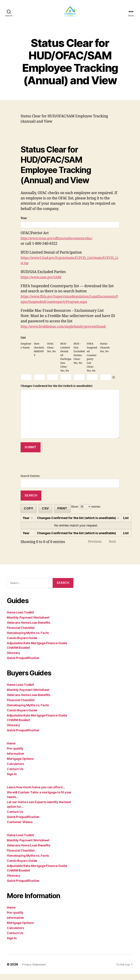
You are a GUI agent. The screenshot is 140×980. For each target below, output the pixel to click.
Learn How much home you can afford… (36, 793)
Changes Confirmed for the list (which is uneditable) (56, 391)
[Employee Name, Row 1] (26, 382)
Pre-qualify (15, 754)
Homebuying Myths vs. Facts (28, 639)
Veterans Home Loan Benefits (29, 629)
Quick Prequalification (23, 664)
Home (11, 749)
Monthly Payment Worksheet (28, 623)
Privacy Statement (35, 970)
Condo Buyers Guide (22, 644)
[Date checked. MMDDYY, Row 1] (40, 382)
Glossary (13, 659)
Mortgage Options (20, 765)
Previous (92, 547)
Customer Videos (20, 828)
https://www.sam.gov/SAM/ (43, 282)
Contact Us (15, 775)
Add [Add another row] (114, 382)
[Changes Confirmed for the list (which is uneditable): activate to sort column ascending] (78, 523)
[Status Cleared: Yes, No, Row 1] (106, 382)
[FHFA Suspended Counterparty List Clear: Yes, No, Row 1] (92, 382)
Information (15, 760)
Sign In (12, 780)
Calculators (15, 770)
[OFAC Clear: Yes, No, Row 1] (53, 382)
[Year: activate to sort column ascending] (28, 523)
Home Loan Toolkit (20, 618)
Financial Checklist (21, 634)
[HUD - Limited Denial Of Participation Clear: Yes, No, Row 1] (66, 382)
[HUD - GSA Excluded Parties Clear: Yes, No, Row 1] (79, 382)
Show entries (86, 512)
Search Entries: (30, 481)
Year (24, 223)
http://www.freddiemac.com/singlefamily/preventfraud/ (68, 332)
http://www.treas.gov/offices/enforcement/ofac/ (60, 243)
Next (112, 547)
